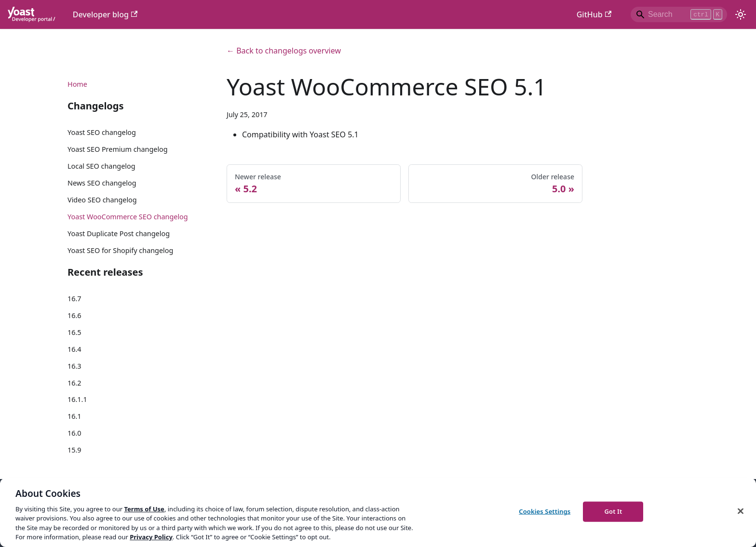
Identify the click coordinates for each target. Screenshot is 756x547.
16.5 (74, 332)
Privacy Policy (151, 537)
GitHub (594, 14)
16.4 (74, 349)
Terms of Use (144, 509)
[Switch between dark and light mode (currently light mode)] (741, 14)
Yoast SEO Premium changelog (118, 149)
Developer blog (105, 14)
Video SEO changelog (102, 200)
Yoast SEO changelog (102, 132)
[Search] (679, 14)
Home (77, 84)
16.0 (74, 433)
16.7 (74, 299)
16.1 (74, 416)
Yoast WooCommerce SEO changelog (128, 217)
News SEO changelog (102, 183)
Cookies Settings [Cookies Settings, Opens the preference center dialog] (545, 511)
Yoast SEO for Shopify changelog (120, 250)
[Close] (741, 511)
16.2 (74, 383)
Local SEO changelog (101, 166)
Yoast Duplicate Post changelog (119, 233)
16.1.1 (77, 399)
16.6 (74, 315)
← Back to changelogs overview (284, 51)
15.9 (74, 450)
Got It (613, 511)
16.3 (74, 366)
